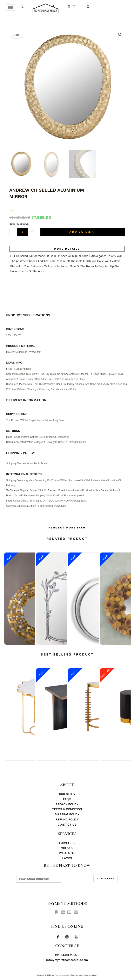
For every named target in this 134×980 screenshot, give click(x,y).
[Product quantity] (23, 232)
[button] (11, 211)
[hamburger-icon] (10, 8)
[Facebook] (58, 937)
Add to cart (82, 232)
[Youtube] (76, 937)
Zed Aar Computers (89, 975)
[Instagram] (67, 937)
